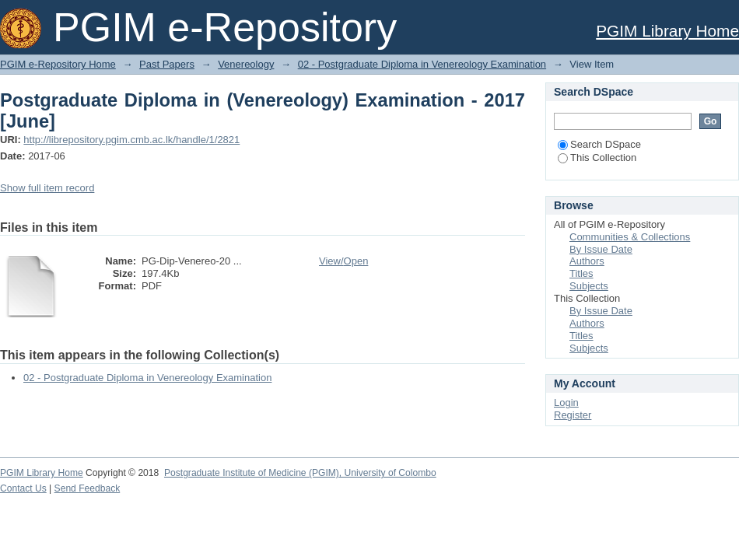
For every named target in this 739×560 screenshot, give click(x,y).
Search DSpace (599, 144)
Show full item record (47, 188)
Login (566, 402)
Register (573, 415)
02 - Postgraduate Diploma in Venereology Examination (422, 64)
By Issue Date (601, 249)
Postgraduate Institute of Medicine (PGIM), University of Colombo (300, 473)
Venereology (246, 64)
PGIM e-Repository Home (58, 64)
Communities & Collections (630, 237)
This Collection (597, 157)
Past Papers (167, 64)
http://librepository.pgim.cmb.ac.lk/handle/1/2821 (131, 140)
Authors (587, 261)
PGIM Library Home (667, 31)
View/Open (343, 261)
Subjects (589, 286)
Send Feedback (88, 488)
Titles (581, 273)
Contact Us (23, 488)
